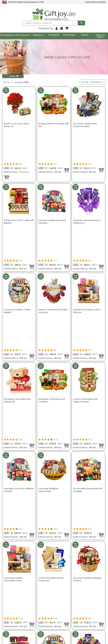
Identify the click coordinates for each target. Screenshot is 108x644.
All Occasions (23, 35)
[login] (57, 29)
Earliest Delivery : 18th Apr (50, 172)
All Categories (8, 35)
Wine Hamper (69, 35)
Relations (39, 35)
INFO (14, 76)
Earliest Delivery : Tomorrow (16, 172)
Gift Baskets (54, 35)
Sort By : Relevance (93, 82)
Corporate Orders (95, 2)
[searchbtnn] (81, 23)
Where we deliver (100, 36)
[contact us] (46, 28)
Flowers (85, 35)
